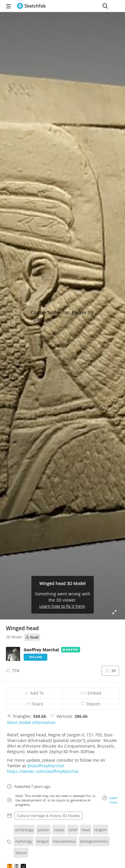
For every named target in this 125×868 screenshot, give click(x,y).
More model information (31, 722)
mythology (24, 841)
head (86, 830)
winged (43, 841)
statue (59, 830)
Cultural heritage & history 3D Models (48, 816)
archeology (24, 830)
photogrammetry (94, 841)
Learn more (110, 800)
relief (73, 830)
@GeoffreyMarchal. (46, 766)
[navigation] (9, 6)
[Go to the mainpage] (31, 6)
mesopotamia (64, 841)
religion (100, 830)
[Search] (105, 6)
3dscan (21, 853)
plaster (44, 830)
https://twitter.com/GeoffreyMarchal (43, 771)
